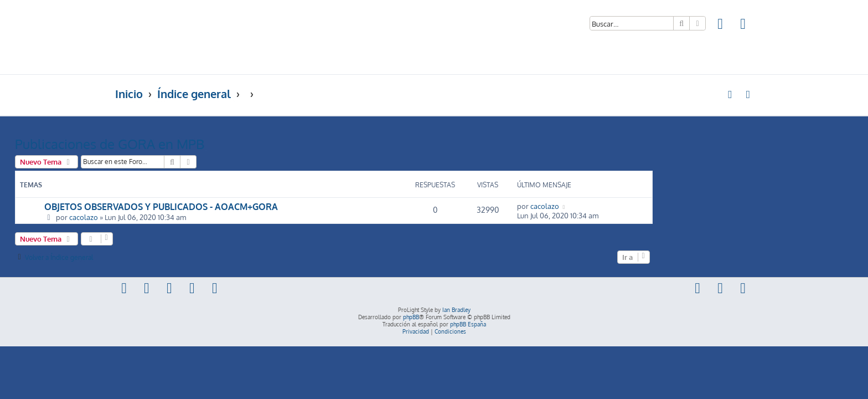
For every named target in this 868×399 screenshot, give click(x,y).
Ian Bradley (456, 310)
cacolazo (184, 217)
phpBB (411, 317)
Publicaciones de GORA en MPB (210, 144)
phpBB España (468, 324)
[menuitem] (721, 25)
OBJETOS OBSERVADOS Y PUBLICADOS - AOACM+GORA (261, 207)
